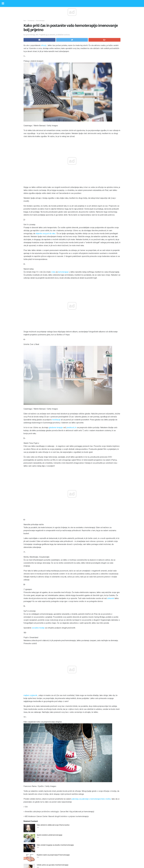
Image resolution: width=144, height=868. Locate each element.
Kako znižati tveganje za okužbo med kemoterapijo (55, 695)
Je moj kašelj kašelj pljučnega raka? (50, 752)
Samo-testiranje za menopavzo (48, 772)
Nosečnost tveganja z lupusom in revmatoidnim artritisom (58, 782)
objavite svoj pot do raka (45, 234)
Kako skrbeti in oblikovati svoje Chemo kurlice (53, 675)
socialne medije (38, 530)
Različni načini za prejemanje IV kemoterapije (53, 705)
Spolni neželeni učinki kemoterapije (50, 685)
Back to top (72, 857)
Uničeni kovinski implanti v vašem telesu (51, 832)
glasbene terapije (56, 379)
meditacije (56, 371)
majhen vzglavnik (44, 546)
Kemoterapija (40, 21)
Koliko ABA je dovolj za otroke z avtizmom (52, 742)
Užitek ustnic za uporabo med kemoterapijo (53, 715)
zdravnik (111, 501)
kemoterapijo (63, 272)
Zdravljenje (31, 21)
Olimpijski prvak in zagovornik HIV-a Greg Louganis (55, 822)
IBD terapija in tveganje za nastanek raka (52, 812)
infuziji (44, 45)
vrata (53, 272)
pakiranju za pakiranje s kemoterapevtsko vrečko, (91, 649)
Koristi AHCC (41, 762)
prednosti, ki (72, 379)
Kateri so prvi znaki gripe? (46, 802)
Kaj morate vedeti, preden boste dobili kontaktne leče (56, 792)
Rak (25, 21)
